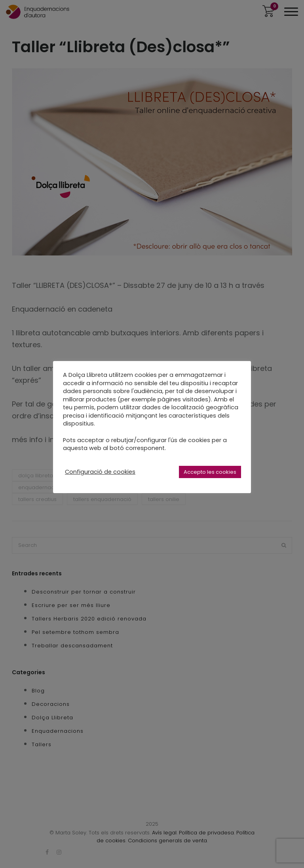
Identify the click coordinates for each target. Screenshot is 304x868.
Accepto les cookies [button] (210, 472)
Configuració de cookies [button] (100, 472)
